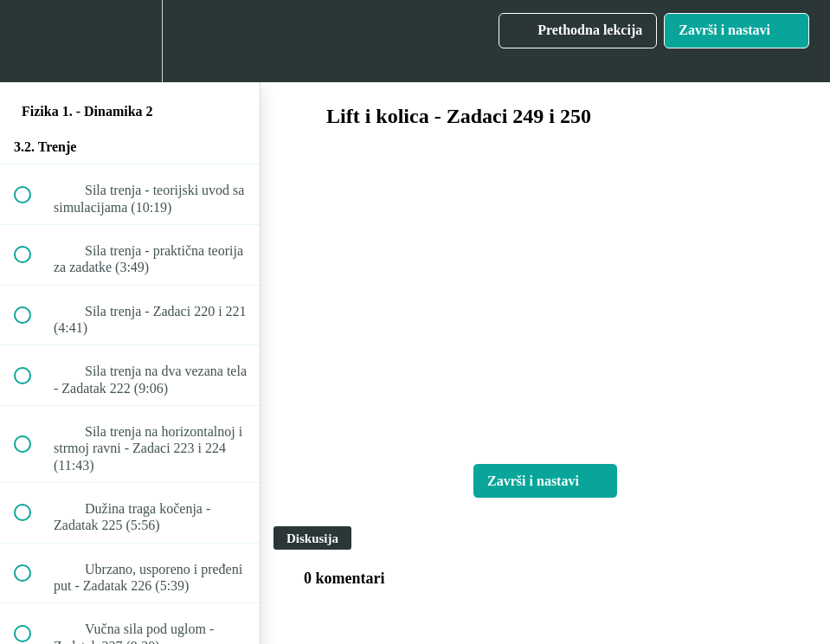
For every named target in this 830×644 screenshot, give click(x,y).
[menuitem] (130, 41)
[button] (32, 41)
